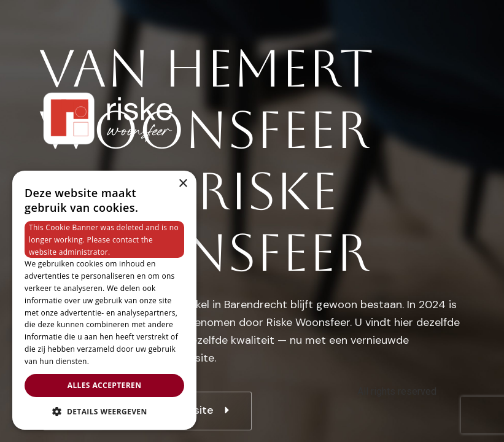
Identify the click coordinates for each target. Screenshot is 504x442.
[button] (104, 411)
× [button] (183, 184)
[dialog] (104, 300)
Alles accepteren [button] (105, 385)
